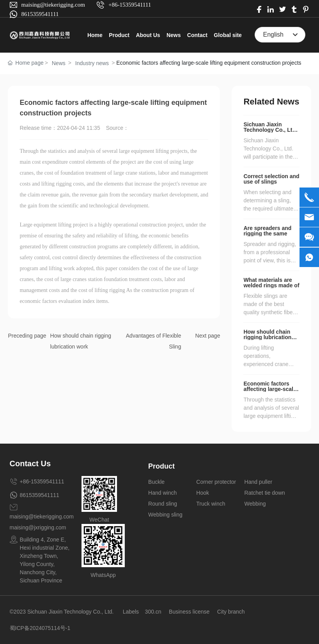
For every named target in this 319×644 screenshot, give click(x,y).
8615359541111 (40, 14)
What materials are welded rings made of (271, 283)
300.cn (153, 612)
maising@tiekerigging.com (53, 5)
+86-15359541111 (130, 5)
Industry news (92, 63)
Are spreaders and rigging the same (267, 231)
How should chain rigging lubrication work (267, 337)
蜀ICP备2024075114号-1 (40, 628)
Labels (131, 612)
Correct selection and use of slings (271, 179)
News (59, 63)
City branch (231, 612)
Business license (189, 612)
